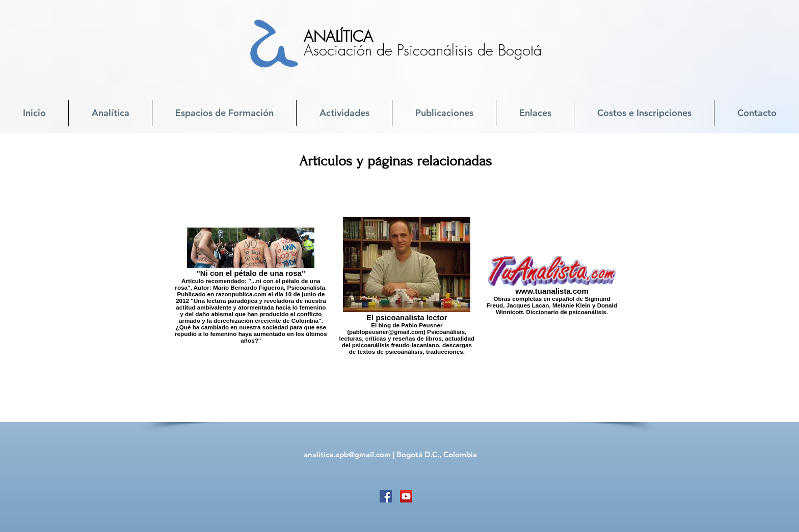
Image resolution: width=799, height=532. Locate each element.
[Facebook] (386, 496)
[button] (110, 113)
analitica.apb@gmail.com (347, 454)
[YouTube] (406, 496)
